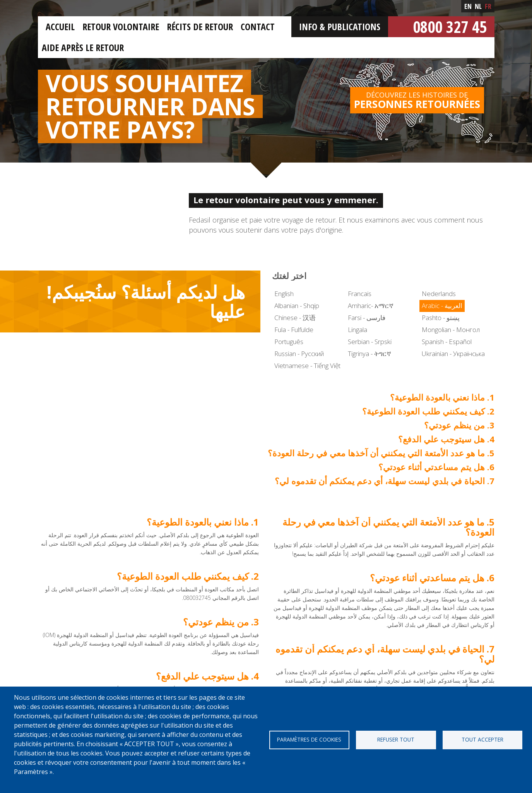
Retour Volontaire (121, 27)
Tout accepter (482, 739)
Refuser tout (396, 739)
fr (488, 6)
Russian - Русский (299, 354)
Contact (258, 27)
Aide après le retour (83, 47)
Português (289, 342)
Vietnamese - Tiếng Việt (307, 366)
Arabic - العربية (442, 306)
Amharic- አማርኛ (371, 306)
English (284, 294)
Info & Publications (340, 27)
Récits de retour (200, 27)
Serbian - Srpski (370, 342)
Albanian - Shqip (297, 306)
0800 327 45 (450, 27)
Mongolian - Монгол (451, 330)
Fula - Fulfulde (294, 330)
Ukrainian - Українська (453, 354)
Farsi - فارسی (367, 318)
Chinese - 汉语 (295, 318)
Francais (360, 294)
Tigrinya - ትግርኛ (369, 354)
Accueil (60, 27)
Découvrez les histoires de (417, 101)
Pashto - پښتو (441, 318)
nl (478, 6)
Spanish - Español (447, 342)
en (468, 6)
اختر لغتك (289, 276)
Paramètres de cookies (309, 739)
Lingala (358, 330)
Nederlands (439, 294)
